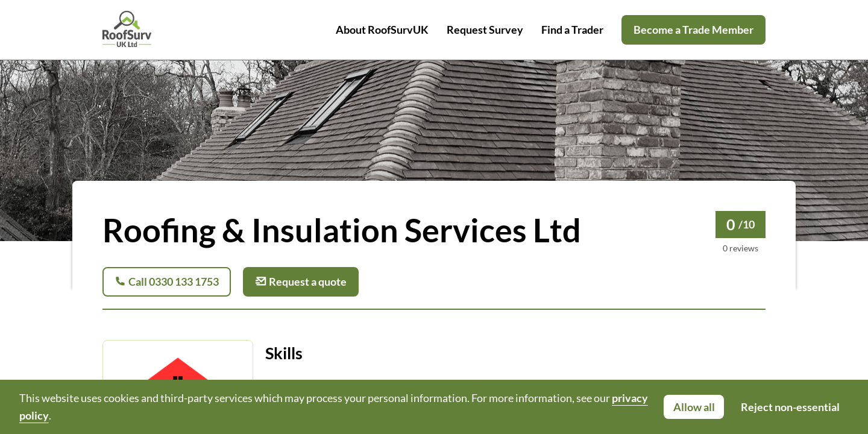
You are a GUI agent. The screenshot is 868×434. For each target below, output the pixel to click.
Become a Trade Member (693, 30)
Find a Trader (572, 30)
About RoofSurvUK (382, 30)
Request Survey (485, 30)
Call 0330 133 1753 (167, 282)
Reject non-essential (790, 407)
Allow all (694, 407)
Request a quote (301, 282)
